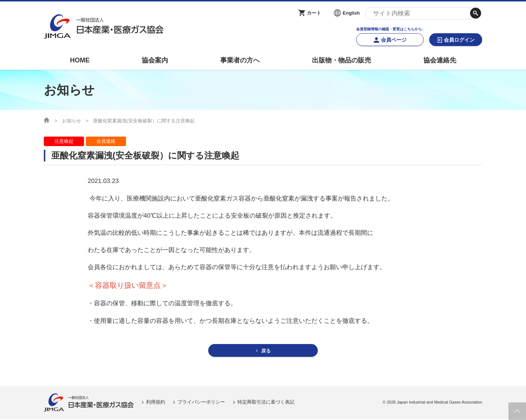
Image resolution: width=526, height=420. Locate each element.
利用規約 (156, 403)
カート (314, 13)
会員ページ (394, 40)
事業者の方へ (240, 60)
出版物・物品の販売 (342, 60)
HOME (80, 60)
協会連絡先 (440, 60)
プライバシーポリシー (201, 403)
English (351, 13)
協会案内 (155, 60)
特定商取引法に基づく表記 (266, 403)
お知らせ (72, 121)
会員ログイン (459, 40)
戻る (266, 351)
